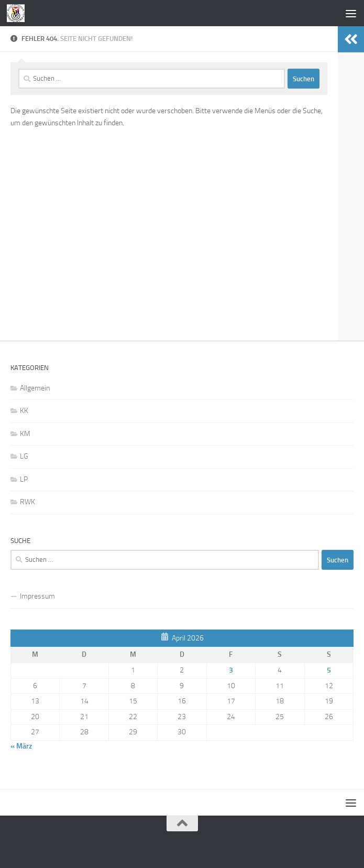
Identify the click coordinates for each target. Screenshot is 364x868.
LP (24, 479)
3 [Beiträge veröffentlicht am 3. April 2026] (231, 670)
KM (25, 434)
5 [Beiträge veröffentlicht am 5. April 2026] (329, 670)
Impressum (37, 596)
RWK (27, 502)
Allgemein (35, 388)
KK (24, 411)
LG (24, 456)
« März (21, 746)
